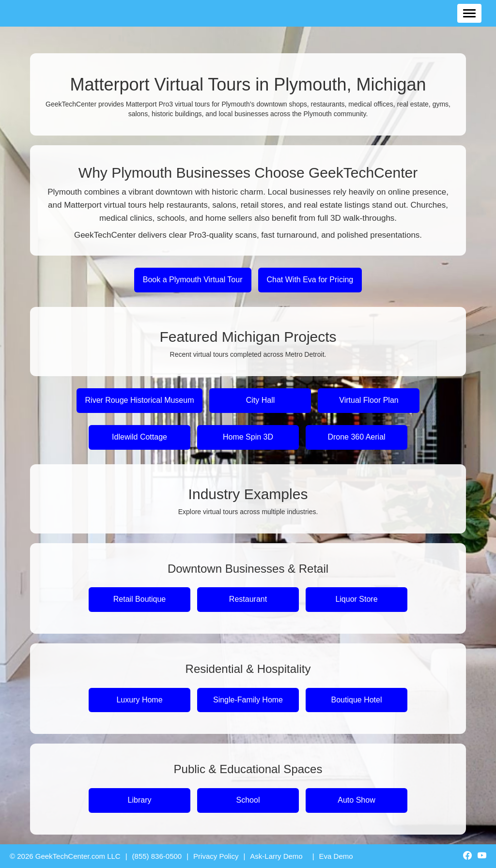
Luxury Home (139, 700)
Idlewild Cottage (139, 437)
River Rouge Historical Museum (140, 400)
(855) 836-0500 (157, 856)
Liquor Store (356, 599)
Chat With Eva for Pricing (310, 280)
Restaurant (248, 599)
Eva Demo (336, 856)
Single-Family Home (248, 700)
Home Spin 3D (248, 437)
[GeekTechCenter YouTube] (482, 856)
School (248, 800)
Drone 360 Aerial (356, 437)
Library (140, 800)
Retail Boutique (140, 599)
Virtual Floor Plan (369, 400)
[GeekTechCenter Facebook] (467, 856)
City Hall (261, 400)
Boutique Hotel (357, 700)
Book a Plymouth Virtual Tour (193, 280)
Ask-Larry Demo (276, 856)
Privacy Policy (216, 856)
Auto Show (356, 800)
